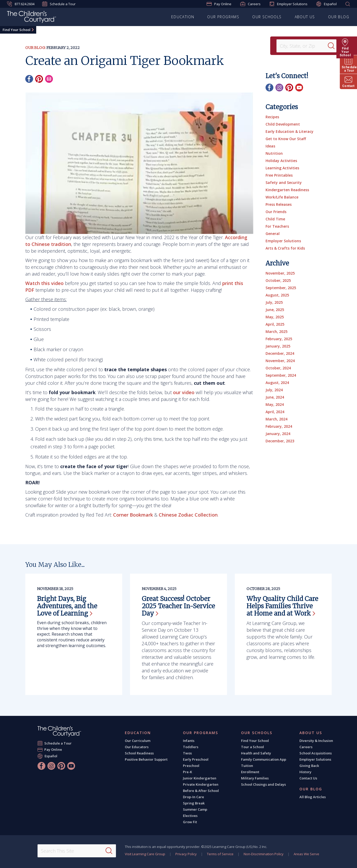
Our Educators (137, 747)
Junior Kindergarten (200, 778)
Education (183, 17)
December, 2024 (280, 353)
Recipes (272, 117)
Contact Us (308, 778)
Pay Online (219, 4)
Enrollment (250, 772)
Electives (190, 816)
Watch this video (44, 283)
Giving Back (309, 766)
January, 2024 (278, 434)
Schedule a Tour (59, 4)
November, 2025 (280, 273)
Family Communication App (264, 759)
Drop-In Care (193, 797)
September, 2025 (281, 288)
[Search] (335, 46)
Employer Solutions (288, 4)
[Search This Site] (77, 851)
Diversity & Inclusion (316, 741)
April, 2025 (275, 324)
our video (184, 392)
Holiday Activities (281, 161)
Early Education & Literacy (290, 131)
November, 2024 (280, 361)
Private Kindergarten (201, 784)
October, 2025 (278, 280)
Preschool (191, 766)
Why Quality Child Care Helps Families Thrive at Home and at (282, 606)
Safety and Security (284, 182)
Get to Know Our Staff (286, 139)
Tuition (247, 766)
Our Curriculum (138, 741)
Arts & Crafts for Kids (285, 248)
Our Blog (339, 17)
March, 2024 (276, 419)
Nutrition (274, 153)
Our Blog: (35, 48)
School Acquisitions (316, 753)
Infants (189, 741)
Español (327, 4)
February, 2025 (279, 339)
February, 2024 (279, 426)
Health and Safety (256, 753)
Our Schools (267, 17)
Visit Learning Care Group (145, 854)
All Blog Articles (313, 797)
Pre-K (187, 772)
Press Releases (279, 204)
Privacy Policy (186, 854)
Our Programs (223, 17)
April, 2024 (275, 412)
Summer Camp (195, 809)
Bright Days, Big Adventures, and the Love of (67, 606)
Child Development (283, 124)
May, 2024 (275, 404)
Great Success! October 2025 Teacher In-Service (178, 606)
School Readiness (139, 753)
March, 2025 (276, 331)
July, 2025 (274, 302)
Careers (250, 4)
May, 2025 (275, 317)
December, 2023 (280, 441)
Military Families (255, 778)
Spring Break (194, 803)
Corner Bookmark (133, 515)
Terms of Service (220, 854)
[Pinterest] (39, 79)
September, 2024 (281, 375)
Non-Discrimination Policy (264, 854)
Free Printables (279, 175)
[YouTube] (299, 88)
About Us (305, 17)
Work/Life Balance (282, 197)
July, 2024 (274, 390)
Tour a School (253, 747)
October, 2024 (278, 368)
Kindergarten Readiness (287, 190)
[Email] (49, 79)
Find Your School (17, 30)
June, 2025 (275, 310)
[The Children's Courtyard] (32, 18)
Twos (187, 753)
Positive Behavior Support (146, 759)
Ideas (270, 146)
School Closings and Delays (263, 784)
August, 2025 (277, 295)
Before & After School (201, 791)
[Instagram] (279, 88)
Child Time (275, 219)
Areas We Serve (306, 854)
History (305, 772)
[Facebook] (29, 79)
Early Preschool (196, 759)
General (273, 234)
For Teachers (277, 226)
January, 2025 (278, 346)
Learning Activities (282, 168)
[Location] (304, 46)
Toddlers (191, 747)
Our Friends (276, 212)
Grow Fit (190, 822)
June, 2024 (275, 397)
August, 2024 (277, 383)
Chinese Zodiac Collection (188, 515)
